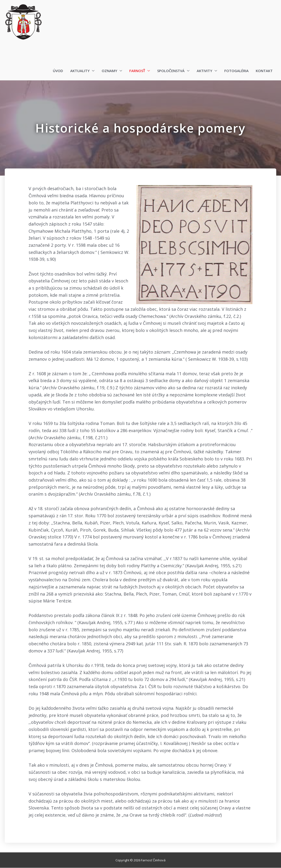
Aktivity (204, 71)
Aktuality (80, 71)
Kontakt (264, 71)
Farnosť (137, 71)
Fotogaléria (236, 71)
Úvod (58, 71)
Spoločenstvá (171, 71)
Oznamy (109, 71)
